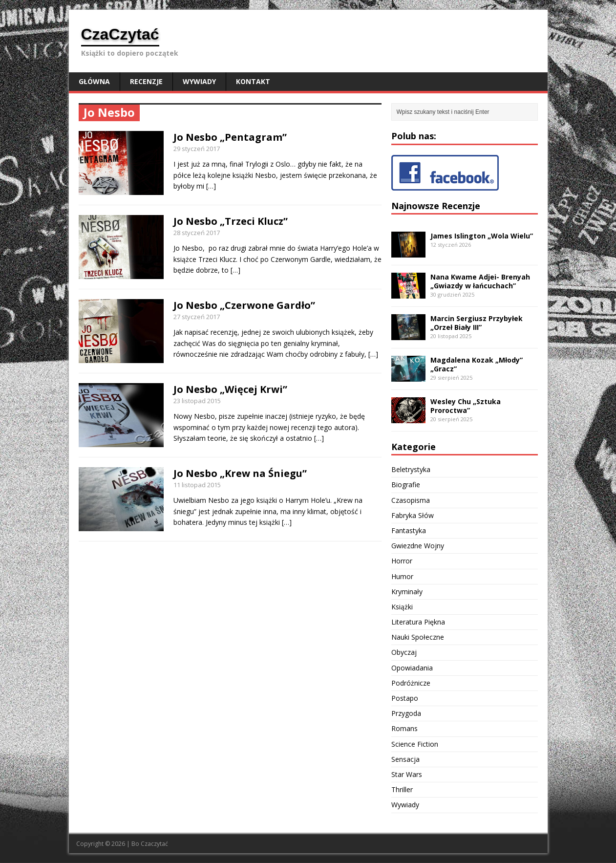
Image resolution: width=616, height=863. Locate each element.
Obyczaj (404, 652)
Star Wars (407, 774)
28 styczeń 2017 (197, 233)
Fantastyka (409, 530)
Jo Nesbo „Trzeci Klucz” (231, 221)
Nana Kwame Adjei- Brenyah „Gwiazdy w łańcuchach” (480, 281)
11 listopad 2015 (197, 485)
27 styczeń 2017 (197, 317)
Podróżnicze (411, 683)
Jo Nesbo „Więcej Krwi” (230, 389)
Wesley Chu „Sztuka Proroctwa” (466, 406)
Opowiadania (412, 668)
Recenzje (146, 81)
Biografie (406, 485)
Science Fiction (415, 744)
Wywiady (199, 81)
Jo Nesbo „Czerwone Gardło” (244, 305)
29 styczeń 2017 (197, 149)
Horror (402, 561)
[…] (211, 186)
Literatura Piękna (418, 622)
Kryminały (407, 592)
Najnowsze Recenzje (436, 206)
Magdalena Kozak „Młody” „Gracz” (477, 364)
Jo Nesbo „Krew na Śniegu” (240, 473)
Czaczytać (154, 844)
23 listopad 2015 (197, 401)
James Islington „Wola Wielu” (482, 236)
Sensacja (405, 759)
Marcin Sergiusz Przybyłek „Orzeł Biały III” (477, 323)
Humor (402, 576)
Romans (404, 728)
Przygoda (406, 713)
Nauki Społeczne (418, 637)
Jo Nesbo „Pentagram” (230, 137)
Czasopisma (411, 500)
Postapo (405, 698)
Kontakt (253, 81)
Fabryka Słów (413, 515)
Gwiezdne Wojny (418, 546)
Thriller (402, 789)
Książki (402, 607)
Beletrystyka (411, 469)
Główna (94, 81)
